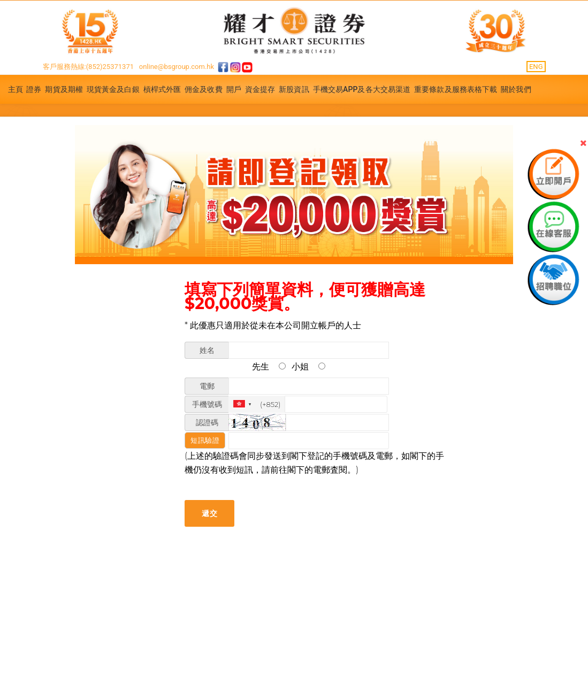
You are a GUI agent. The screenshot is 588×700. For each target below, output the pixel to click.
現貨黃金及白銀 (113, 89)
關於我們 (516, 89)
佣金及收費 (204, 89)
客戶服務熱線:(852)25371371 (89, 67)
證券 (34, 89)
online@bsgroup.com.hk (177, 67)
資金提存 (260, 89)
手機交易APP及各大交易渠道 (362, 89)
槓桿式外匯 (162, 89)
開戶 (234, 89)
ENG (536, 67)
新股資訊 (294, 89)
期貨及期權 (64, 89)
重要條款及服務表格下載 (456, 89)
